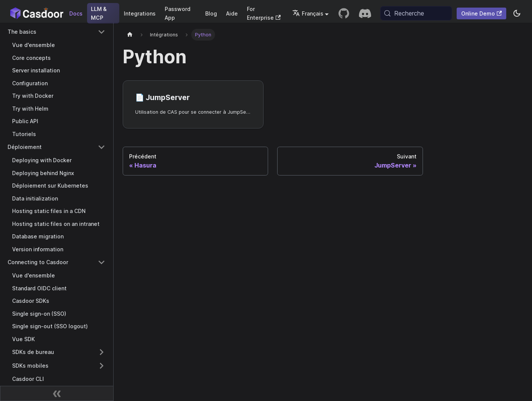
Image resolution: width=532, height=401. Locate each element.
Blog (211, 13)
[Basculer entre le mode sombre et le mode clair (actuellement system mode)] (517, 13)
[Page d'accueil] (130, 35)
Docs (76, 13)
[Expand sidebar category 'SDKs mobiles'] (101, 366)
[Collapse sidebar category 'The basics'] (101, 32)
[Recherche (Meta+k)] (416, 13)
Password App (178, 13)
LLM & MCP (99, 13)
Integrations (140, 13)
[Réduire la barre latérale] (57, 393)
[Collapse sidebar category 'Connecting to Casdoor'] (101, 262)
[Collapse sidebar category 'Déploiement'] (101, 147)
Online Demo (481, 13)
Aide (232, 13)
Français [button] (308, 13)
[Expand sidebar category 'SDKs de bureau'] (101, 352)
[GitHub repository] (344, 13)
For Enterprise (264, 13)
